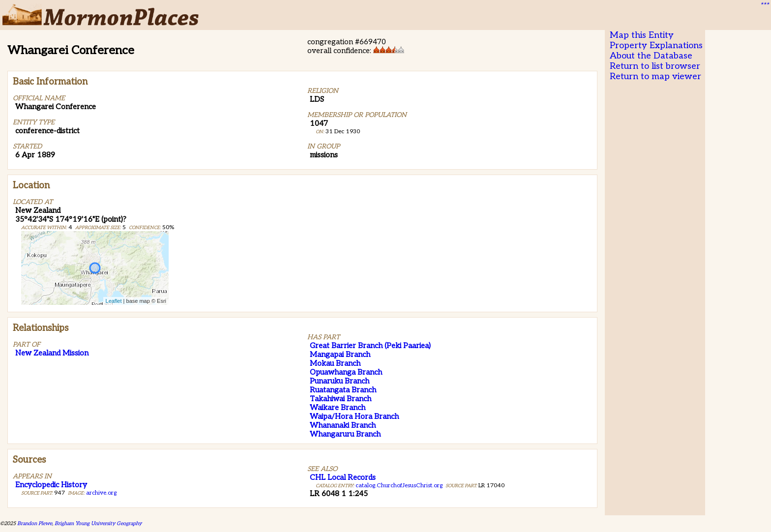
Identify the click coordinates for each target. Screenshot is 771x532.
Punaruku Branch (340, 381)
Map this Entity (642, 35)
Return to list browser (655, 66)
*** (764, 5)
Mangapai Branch (340, 355)
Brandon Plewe (35, 523)
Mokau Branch (335, 363)
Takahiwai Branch (341, 399)
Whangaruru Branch (345, 434)
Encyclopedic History (51, 485)
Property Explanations (656, 45)
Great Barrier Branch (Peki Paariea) (370, 346)
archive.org (101, 493)
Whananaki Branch (343, 425)
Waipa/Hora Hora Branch (354, 416)
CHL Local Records (343, 477)
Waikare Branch (338, 408)
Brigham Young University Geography (98, 523)
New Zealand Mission (52, 353)
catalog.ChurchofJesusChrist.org (399, 486)
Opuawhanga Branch (346, 372)
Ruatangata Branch (343, 390)
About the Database (651, 56)
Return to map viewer (655, 76)
